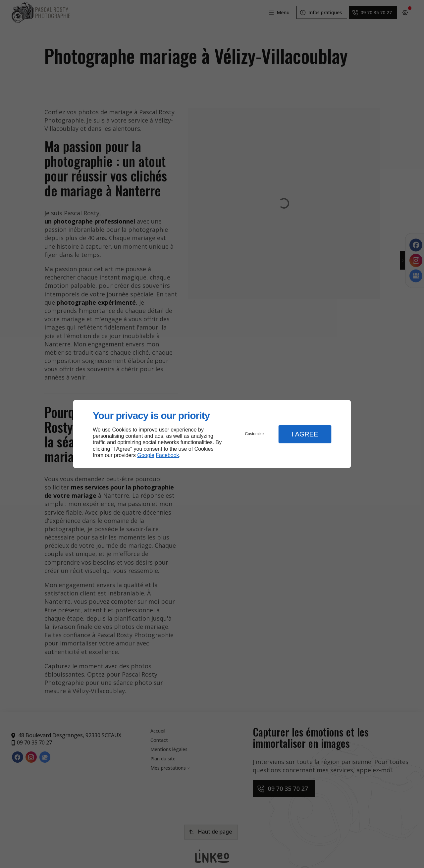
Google (146, 455)
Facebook (167, 455)
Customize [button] (255, 434)
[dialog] (212, 434)
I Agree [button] (305, 434)
